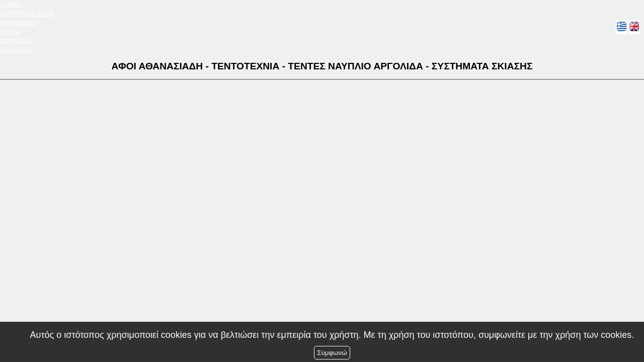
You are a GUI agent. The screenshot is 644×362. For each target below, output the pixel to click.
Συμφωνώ (332, 353)
